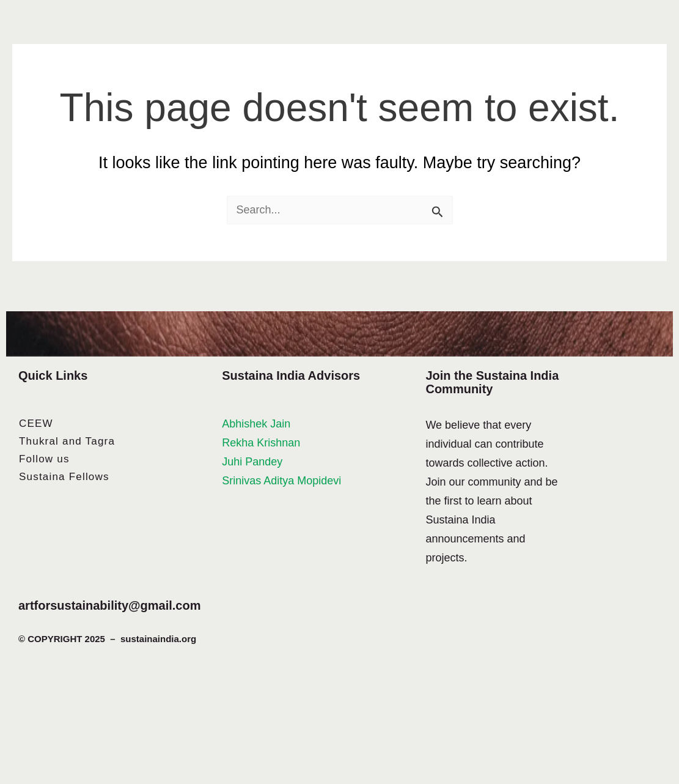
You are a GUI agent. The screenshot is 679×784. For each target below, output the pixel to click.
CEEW (36, 423)
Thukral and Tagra (67, 441)
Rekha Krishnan (261, 443)
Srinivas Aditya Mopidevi (281, 481)
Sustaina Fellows (64, 477)
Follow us (44, 459)
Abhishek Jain (256, 424)
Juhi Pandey (252, 462)
